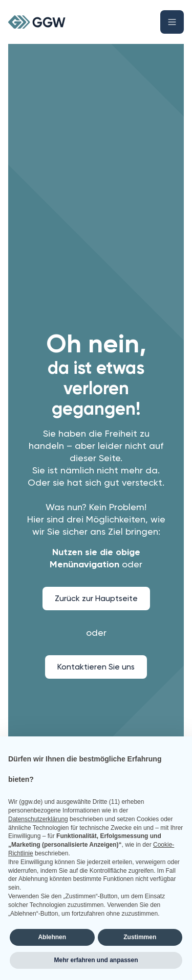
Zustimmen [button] (140, 937)
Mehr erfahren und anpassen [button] (96, 960)
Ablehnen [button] (52, 937)
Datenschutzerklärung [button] (38, 819)
